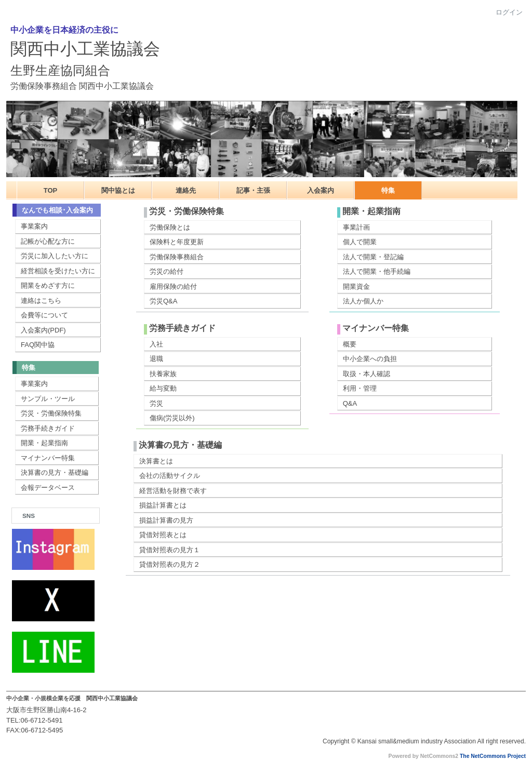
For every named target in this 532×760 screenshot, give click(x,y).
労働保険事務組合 (177, 257)
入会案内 (321, 190)
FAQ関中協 (38, 345)
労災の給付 (167, 271)
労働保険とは (170, 227)
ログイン (509, 12)
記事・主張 (253, 190)
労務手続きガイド (48, 428)
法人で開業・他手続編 (377, 271)
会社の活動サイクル (170, 476)
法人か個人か (363, 301)
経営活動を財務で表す (173, 491)
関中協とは (118, 190)
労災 (156, 403)
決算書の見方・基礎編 (55, 472)
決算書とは (156, 461)
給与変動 (163, 388)
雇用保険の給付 (173, 286)
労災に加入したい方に (55, 256)
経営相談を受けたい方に (58, 271)
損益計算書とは (163, 505)
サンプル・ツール (48, 399)
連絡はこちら (41, 301)
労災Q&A (163, 301)
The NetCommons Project (493, 756)
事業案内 (34, 226)
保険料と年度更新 (177, 242)
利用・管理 (360, 388)
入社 (156, 344)
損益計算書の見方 (166, 520)
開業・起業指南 (44, 443)
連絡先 (186, 190)
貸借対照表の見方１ (170, 550)
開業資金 (356, 286)
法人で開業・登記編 (373, 257)
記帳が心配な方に (48, 241)
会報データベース (48, 488)
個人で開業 (360, 242)
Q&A (350, 403)
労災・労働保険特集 (51, 413)
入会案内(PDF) (43, 330)
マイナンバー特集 (48, 458)
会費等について (44, 315)
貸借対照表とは (163, 535)
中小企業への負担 (370, 359)
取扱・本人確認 (367, 374)
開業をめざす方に (48, 285)
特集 (388, 190)
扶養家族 (163, 374)
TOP (51, 190)
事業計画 (356, 227)
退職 (156, 359)
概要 (350, 344)
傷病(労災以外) (172, 418)
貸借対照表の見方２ (170, 564)
